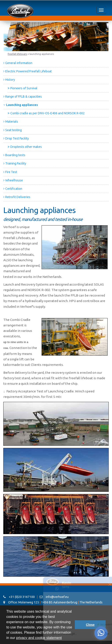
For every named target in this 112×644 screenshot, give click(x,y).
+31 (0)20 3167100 (19, 597)
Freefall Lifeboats (17, 54)
